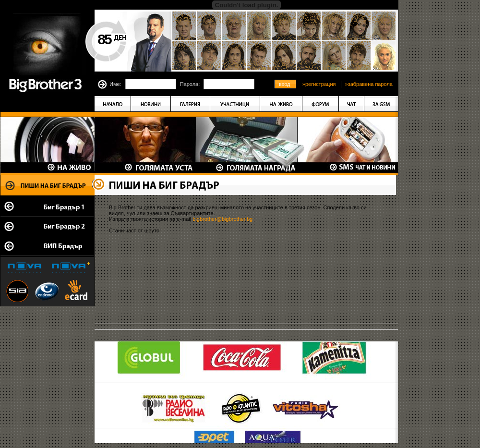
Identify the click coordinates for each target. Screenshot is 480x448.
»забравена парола (369, 84)
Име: (115, 84)
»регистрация (319, 84)
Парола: (190, 84)
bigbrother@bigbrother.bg (222, 219)
